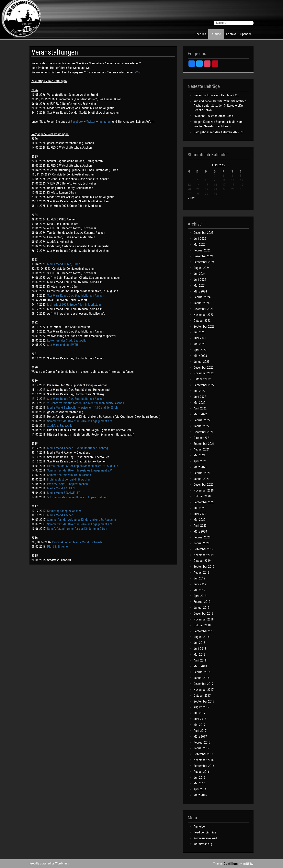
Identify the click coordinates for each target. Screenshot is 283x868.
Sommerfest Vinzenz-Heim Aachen (69, 475)
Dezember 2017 (204, 684)
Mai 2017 (199, 725)
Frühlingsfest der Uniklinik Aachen (69, 479)
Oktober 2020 (202, 496)
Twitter (91, 122)
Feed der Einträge (205, 832)
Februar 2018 (202, 672)
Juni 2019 (200, 584)
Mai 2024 (199, 286)
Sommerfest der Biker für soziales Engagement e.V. (80, 470)
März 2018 (200, 666)
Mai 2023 (199, 344)
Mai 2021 (199, 455)
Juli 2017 (199, 713)
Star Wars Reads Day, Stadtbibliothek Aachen (76, 296)
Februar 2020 (202, 537)
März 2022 (200, 414)
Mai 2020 (199, 520)
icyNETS (248, 864)
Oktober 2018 (202, 625)
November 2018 (204, 619)
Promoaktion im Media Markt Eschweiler (78, 542)
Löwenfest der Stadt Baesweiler (67, 340)
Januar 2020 (202, 543)
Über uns (200, 34)
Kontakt (231, 34)
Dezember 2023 (204, 309)
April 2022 (200, 408)
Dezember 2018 (204, 614)
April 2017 (200, 731)
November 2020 (204, 490)
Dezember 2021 (204, 432)
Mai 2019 (199, 590)
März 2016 (200, 795)
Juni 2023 (200, 338)
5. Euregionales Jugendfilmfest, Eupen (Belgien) (78, 497)
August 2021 (202, 449)
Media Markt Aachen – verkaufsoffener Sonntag (78, 448)
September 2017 (204, 701)
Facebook (77, 122)
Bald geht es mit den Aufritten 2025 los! (219, 132)
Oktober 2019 (202, 561)
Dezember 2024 (204, 256)
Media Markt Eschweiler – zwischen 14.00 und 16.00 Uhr (83, 408)
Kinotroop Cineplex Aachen (64, 511)
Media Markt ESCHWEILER (64, 493)
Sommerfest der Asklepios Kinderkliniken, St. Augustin (82, 520)
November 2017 (204, 690)
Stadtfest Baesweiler (60, 426)
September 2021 (204, 444)
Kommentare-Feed (205, 838)
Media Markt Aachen (61, 515)
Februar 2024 (202, 297)
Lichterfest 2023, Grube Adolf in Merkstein (74, 305)
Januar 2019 (202, 608)
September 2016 (204, 766)
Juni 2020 (200, 514)
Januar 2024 (202, 303)
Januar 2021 (202, 479)
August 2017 (202, 707)
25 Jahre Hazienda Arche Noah (213, 116)
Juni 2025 (200, 239)
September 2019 (204, 567)
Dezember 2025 (204, 233)
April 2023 (200, 350)
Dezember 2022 (204, 368)
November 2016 (204, 760)
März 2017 (200, 737)
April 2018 (200, 660)
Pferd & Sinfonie (57, 547)
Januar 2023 (202, 362)
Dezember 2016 (204, 754)
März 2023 (200, 356)
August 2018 (202, 637)
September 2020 (204, 502)
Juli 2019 (199, 578)
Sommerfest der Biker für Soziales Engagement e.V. (80, 421)
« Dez (191, 198)
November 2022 (204, 373)
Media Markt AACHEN (61, 488)
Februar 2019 (202, 602)
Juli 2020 (199, 508)
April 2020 (200, 526)
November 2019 (204, 555)
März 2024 (200, 291)
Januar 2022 (202, 426)
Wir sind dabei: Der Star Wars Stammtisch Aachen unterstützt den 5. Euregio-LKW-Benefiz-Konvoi (220, 106)
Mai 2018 (199, 655)
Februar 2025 (202, 250)
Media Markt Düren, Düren (64, 264)
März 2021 (200, 467)
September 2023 (204, 327)
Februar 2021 (202, 473)
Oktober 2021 (202, 438)
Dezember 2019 (204, 549)
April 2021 (200, 461)
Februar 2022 (202, 420)
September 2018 (204, 631)
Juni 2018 (200, 649)
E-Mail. (138, 72)
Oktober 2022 (202, 379)
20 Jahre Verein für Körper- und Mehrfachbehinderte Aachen (86, 403)
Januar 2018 (202, 678)
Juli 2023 (199, 332)
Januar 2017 (202, 748)
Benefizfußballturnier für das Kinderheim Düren (77, 529)
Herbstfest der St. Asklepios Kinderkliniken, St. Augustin (83, 466)
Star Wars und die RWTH (63, 345)
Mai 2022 (199, 403)
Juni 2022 (200, 397)
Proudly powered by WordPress (49, 863)
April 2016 (200, 789)
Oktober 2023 (202, 321)
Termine (216, 34)
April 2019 (200, 596)
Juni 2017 (200, 719)
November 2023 (204, 315)
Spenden (246, 34)
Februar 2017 (202, 742)
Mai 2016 (199, 783)
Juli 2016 (199, 778)
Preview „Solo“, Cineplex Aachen (67, 484)
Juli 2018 (199, 643)
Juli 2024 (199, 274)
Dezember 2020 (204, 485)
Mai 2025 (199, 244)
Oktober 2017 (202, 696)
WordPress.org (203, 844)
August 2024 (202, 268)
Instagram (105, 122)
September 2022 (204, 385)
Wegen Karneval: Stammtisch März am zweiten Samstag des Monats (218, 124)
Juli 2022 (199, 391)
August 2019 (202, 572)
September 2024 (204, 262)
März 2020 (200, 531)
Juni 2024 (200, 280)
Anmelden (200, 826)
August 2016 (202, 772)
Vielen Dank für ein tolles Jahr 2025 (216, 95)
